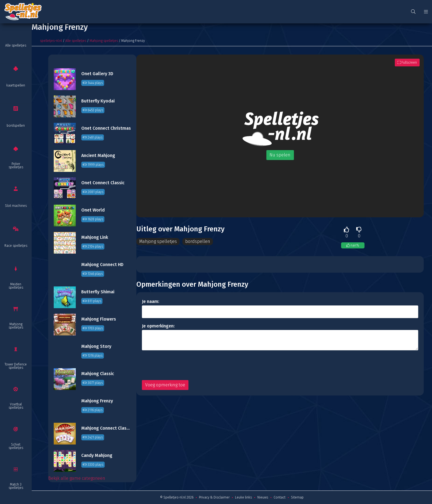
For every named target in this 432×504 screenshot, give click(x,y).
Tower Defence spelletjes (16, 366)
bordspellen (16, 126)
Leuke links (243, 497)
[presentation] (184, 365)
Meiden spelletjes (16, 286)
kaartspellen (16, 85)
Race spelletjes (16, 246)
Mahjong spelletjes (16, 326)
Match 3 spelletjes (16, 486)
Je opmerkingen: (158, 326)
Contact (280, 497)
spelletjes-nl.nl (51, 41)
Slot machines (16, 206)
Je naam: (151, 301)
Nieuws (263, 497)
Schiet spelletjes (16, 446)
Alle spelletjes (16, 45)
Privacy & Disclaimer (214, 497)
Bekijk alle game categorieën (77, 478)
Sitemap (297, 497)
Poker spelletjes (16, 166)
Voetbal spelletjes (16, 406)
